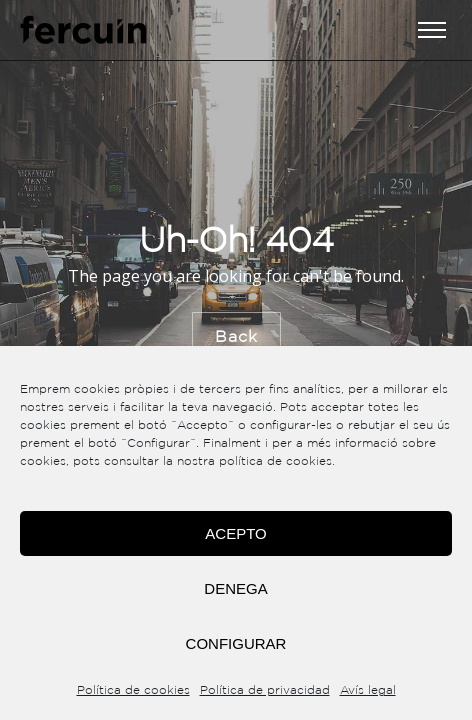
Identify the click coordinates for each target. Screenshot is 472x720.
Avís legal (368, 690)
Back (236, 336)
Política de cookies (133, 690)
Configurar (236, 643)
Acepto (235, 533)
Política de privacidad (265, 690)
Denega (235, 588)
